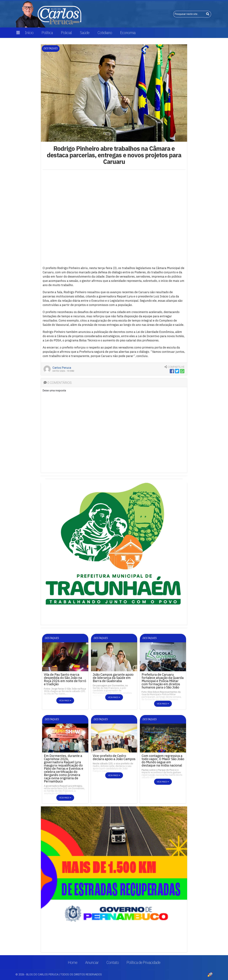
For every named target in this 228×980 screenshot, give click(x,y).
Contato (113, 962)
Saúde (85, 33)
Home (73, 962)
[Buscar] (208, 14)
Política (47, 33)
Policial (66, 33)
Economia (128, 33)
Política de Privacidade (143, 962)
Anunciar (92, 962)
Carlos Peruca (62, 368)
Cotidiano (105, 33)
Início (29, 33)
